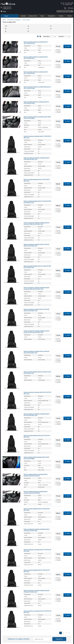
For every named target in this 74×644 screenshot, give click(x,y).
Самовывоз (59, 51)
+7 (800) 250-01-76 (7, 9)
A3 (6, 31)
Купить (67, 46)
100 (6, 26)
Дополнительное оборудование (14, 20)
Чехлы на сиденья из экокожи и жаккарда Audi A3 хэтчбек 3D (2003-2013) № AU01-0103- (36, 223)
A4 (28, 26)
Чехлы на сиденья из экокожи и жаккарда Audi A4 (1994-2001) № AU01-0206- (36, 530)
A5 (28, 29)
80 (6, 29)
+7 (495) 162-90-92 (7, 7)
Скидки (42, 16)
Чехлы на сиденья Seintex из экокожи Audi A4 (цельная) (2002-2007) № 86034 (35, 492)
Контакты (69, 16)
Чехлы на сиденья (26, 20)
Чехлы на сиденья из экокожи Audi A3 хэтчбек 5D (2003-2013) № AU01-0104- (36, 310)
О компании (23, 16)
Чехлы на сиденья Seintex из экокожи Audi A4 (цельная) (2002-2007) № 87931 (35, 475)
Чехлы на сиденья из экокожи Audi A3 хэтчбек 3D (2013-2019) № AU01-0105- (36, 352)
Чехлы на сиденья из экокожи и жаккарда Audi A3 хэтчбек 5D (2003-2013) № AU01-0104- (36, 288)
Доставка (58, 50)
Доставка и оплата (33, 16)
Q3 (51, 26)
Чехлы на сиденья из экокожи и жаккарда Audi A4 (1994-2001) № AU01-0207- (36, 591)
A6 (28, 31)
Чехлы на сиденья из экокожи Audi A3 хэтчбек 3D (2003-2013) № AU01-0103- (36, 245)
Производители (51, 16)
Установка (61, 16)
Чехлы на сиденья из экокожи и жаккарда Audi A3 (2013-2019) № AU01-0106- (36, 415)
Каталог (6, 16)
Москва (4, 11)
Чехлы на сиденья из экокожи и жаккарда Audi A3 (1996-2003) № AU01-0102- (36, 158)
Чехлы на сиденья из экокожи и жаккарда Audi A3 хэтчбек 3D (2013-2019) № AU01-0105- (36, 332)
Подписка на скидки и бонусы (19, 639)
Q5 (51, 29)
